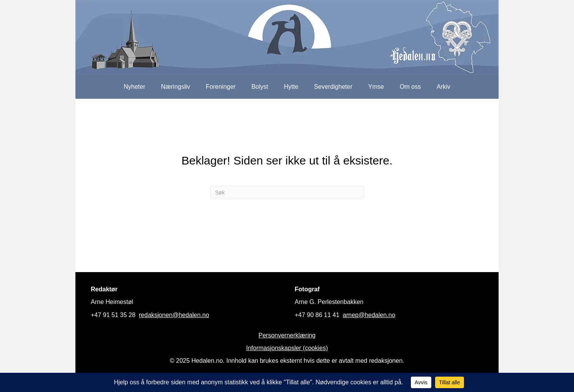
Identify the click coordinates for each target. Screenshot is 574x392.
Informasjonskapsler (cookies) (287, 348)
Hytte (291, 87)
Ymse (376, 87)
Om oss (410, 87)
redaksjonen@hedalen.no (174, 315)
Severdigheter (333, 87)
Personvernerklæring (287, 335)
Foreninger (221, 87)
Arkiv (444, 87)
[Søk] (287, 193)
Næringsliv (175, 87)
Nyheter (134, 87)
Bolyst (260, 87)
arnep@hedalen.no (369, 315)
